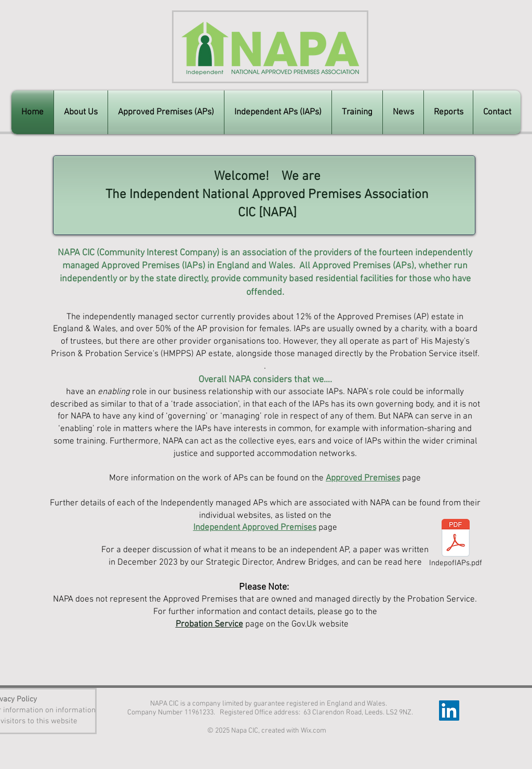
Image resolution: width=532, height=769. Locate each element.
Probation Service (209, 624)
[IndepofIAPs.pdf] (456, 545)
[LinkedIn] (449, 711)
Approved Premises (363, 478)
